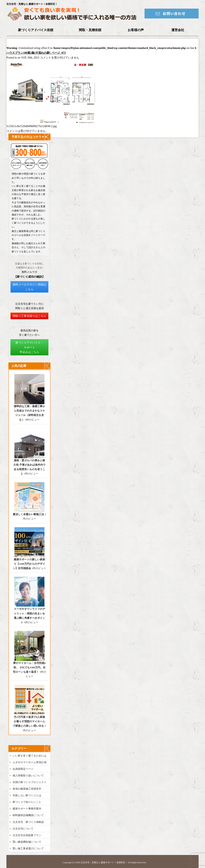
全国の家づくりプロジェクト (30, 782)
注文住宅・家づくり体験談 (28, 822)
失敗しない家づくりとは (27, 795)
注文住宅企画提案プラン (27, 835)
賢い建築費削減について (27, 842)
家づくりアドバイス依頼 (36, 30)
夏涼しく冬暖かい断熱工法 (28, 514)
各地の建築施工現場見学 (27, 789)
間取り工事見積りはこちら (29, 316)
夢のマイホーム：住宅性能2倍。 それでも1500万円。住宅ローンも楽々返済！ (29, 667)
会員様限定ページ (23, 769)
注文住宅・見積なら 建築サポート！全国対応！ (104, 862)
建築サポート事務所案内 (27, 809)
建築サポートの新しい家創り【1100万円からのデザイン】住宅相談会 (29, 564)
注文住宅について (23, 829)
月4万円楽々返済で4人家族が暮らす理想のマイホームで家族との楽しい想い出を (29, 721)
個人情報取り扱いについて (28, 775)
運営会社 (178, 30)
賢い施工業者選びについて (28, 848)
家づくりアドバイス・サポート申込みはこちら (29, 348)
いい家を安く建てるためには (30, 756)
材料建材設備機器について (28, 815)
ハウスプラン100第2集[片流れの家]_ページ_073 (36, 53)
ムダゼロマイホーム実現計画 (30, 762)
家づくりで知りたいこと (27, 802)
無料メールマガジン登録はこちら (29, 287)
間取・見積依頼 (90, 30)
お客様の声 (136, 30)
